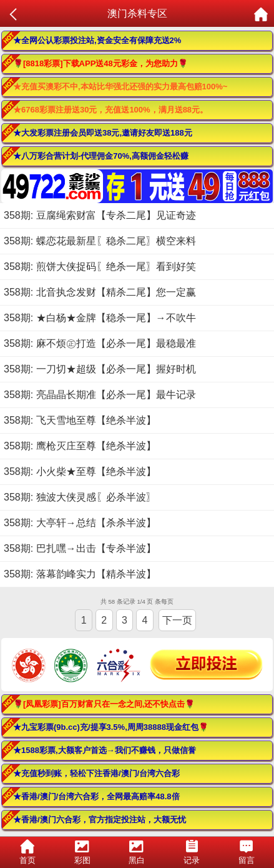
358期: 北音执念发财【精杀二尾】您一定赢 (100, 292)
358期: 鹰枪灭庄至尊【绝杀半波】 (80, 446)
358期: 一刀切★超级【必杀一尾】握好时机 (100, 369)
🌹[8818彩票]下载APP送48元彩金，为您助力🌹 (100, 63)
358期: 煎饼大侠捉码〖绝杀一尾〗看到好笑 (100, 267)
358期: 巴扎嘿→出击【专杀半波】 (80, 548)
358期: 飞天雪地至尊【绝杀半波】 (80, 420)
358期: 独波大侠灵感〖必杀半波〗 (80, 497)
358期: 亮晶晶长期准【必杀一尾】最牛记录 (100, 395)
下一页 (177, 620)
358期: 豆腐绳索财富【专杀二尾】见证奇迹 (100, 215)
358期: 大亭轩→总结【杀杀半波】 (80, 523)
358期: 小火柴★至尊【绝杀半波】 (80, 471)
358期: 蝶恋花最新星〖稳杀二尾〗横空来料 (100, 241)
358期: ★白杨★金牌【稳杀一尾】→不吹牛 (100, 318)
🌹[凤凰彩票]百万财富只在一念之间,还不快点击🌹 (104, 704)
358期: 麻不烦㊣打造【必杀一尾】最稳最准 (100, 343)
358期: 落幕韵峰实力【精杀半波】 (80, 574)
